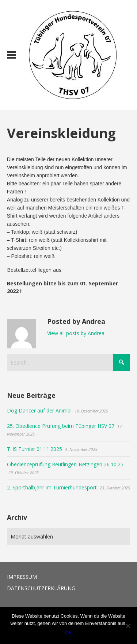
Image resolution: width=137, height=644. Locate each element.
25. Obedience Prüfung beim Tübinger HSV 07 (61, 426)
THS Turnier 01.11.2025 (35, 449)
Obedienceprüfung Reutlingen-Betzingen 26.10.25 (65, 464)
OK (68, 633)
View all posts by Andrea (76, 333)
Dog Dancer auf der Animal (39, 410)
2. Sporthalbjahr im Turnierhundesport (52, 487)
